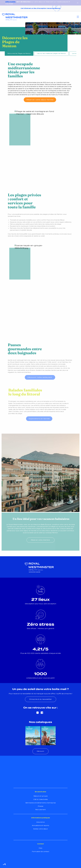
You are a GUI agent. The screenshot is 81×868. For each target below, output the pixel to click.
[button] (4, 864)
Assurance (40, 822)
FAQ (40, 848)
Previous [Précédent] (3, 54)
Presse (41, 806)
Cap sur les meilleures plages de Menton (51, 53)
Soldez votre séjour (41, 829)
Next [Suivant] (78, 54)
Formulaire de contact (41, 852)
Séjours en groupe (41, 796)
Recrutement (40, 810)
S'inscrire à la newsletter (41, 699)
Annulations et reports (40, 825)
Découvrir (40, 751)
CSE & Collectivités (41, 799)
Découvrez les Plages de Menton (19, 53)
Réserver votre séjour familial (40, 100)
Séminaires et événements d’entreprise (41, 803)
